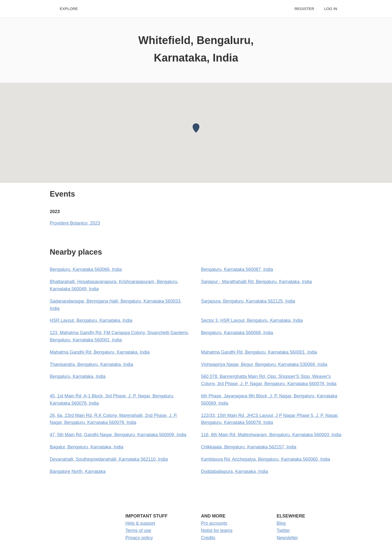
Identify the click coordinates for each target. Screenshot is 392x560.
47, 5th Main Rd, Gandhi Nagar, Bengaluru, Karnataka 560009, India (118, 435)
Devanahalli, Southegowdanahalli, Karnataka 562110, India (109, 459)
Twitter (283, 530)
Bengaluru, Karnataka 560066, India (86, 269)
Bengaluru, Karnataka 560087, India (237, 269)
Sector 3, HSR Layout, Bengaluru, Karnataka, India (252, 320)
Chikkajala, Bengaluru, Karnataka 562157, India (249, 447)
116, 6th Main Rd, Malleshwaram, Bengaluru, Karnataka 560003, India (271, 435)
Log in (331, 9)
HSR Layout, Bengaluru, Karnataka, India (91, 320)
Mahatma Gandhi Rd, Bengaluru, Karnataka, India (100, 352)
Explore (69, 9)
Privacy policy (139, 538)
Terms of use (138, 530)
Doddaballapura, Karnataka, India (234, 471)
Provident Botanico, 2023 (75, 223)
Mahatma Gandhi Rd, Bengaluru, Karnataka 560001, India (259, 352)
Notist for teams (217, 530)
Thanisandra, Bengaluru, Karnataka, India (91, 364)
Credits (208, 538)
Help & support (140, 523)
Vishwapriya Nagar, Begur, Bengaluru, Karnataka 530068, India (264, 364)
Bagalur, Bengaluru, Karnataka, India (86, 447)
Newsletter (287, 538)
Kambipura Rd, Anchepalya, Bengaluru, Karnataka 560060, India (265, 459)
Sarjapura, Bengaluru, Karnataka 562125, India (248, 301)
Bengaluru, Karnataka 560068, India (237, 333)
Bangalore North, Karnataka (78, 471)
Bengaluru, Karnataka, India (78, 376)
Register (304, 9)
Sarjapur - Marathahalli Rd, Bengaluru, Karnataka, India (256, 282)
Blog (281, 523)
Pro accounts (214, 523)
